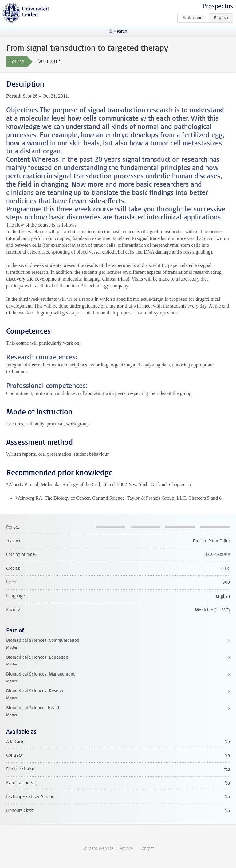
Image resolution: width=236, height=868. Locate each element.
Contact (147, 849)
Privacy (126, 849)
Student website (98, 849)
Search (121, 31)
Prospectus (218, 6)
